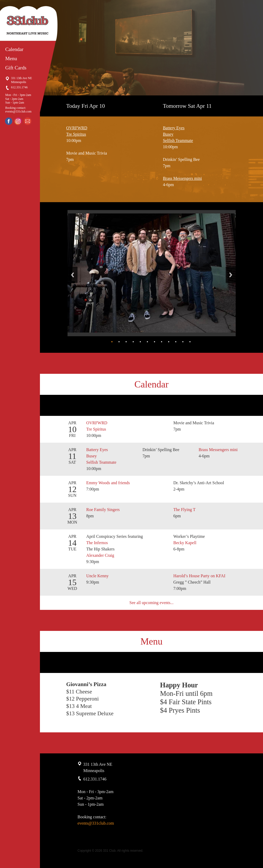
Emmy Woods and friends (109, 483)
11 (183, 342)
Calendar (14, 49)
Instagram (18, 121)
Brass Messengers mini (182, 178)
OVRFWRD (77, 128)
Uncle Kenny (98, 576)
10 (176, 342)
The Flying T (185, 510)
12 (190, 342)
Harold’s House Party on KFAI (199, 576)
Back (73, 275)
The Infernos (97, 543)
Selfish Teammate (178, 141)
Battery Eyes (174, 128)
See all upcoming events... (152, 603)
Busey (168, 134)
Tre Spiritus (76, 134)
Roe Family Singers (103, 510)
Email (28, 121)
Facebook (9, 121)
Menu (11, 58)
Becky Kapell (185, 543)
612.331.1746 (19, 87)
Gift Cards (16, 68)
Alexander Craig (100, 555)
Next (231, 275)
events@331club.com (18, 111)
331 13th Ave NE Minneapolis (21, 80)
